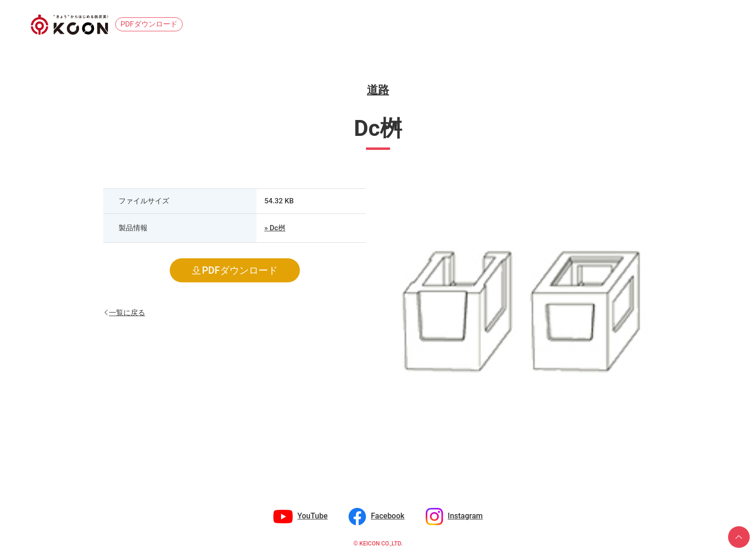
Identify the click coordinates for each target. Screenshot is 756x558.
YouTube (313, 516)
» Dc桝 (275, 228)
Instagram (466, 516)
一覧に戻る (127, 312)
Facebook (388, 516)
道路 (378, 90)
